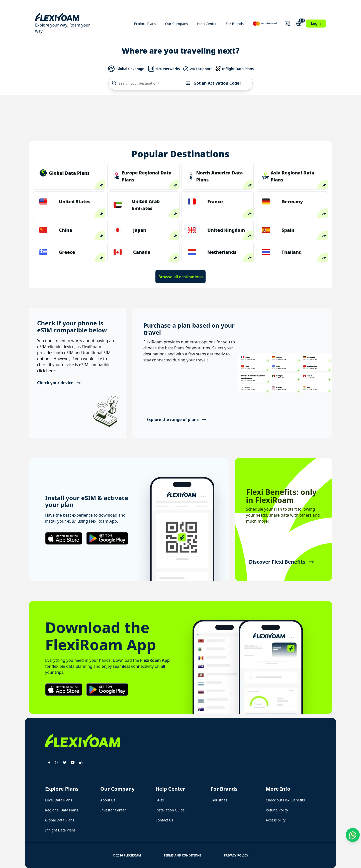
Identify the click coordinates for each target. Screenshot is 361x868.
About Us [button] (108, 800)
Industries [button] (219, 800)
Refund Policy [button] (277, 810)
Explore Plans (145, 24)
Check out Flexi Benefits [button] (285, 800)
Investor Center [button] (113, 810)
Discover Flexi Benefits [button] (281, 562)
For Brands (235, 24)
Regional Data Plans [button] (62, 810)
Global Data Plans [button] (60, 820)
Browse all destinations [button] (181, 277)
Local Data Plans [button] (59, 800)
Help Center (207, 24)
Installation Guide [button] (170, 810)
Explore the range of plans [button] (176, 419)
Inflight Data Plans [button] (60, 830)
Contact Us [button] (164, 820)
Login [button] (316, 23)
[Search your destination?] (147, 83)
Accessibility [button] (276, 820)
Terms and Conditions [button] (183, 855)
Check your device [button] (59, 383)
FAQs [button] (160, 800)
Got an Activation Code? (213, 83)
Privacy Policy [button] (236, 855)
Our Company (176, 24)
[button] (288, 24)
